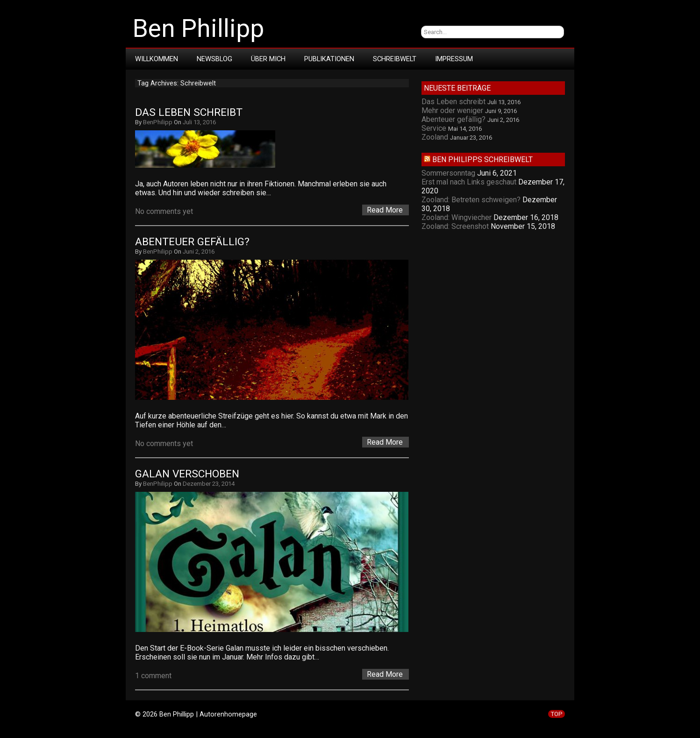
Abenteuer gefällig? (192, 242)
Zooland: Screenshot (455, 226)
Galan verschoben (187, 474)
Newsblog (214, 59)
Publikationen (329, 59)
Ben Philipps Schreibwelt (482, 160)
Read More (385, 210)
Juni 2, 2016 (199, 252)
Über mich (268, 59)
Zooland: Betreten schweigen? (471, 200)
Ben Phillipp (198, 28)
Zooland (435, 137)
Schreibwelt (395, 59)
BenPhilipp (158, 122)
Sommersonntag (448, 173)
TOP (557, 714)
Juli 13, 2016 (199, 122)
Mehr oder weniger (452, 110)
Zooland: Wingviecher (457, 217)
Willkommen (157, 59)
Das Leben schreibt (189, 112)
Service (434, 128)
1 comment (153, 676)
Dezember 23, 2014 (209, 484)
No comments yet (164, 211)
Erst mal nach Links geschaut (469, 182)
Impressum (454, 59)
